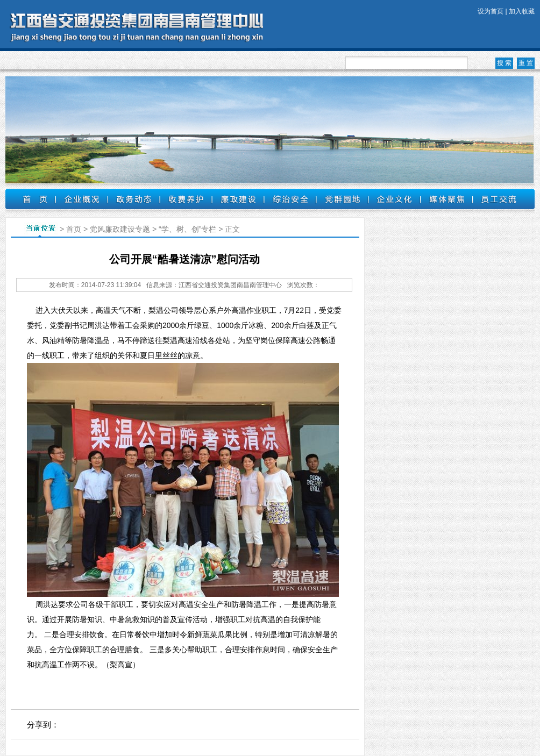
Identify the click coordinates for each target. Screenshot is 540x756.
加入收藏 (522, 11)
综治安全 (290, 199)
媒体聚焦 (447, 199)
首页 (30, 199)
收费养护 (186, 199)
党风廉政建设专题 (120, 229)
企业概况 (81, 199)
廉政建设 (238, 199)
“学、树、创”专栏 (187, 229)
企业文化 (395, 199)
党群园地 (342, 199)
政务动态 (134, 199)
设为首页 (491, 11)
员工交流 (499, 199)
